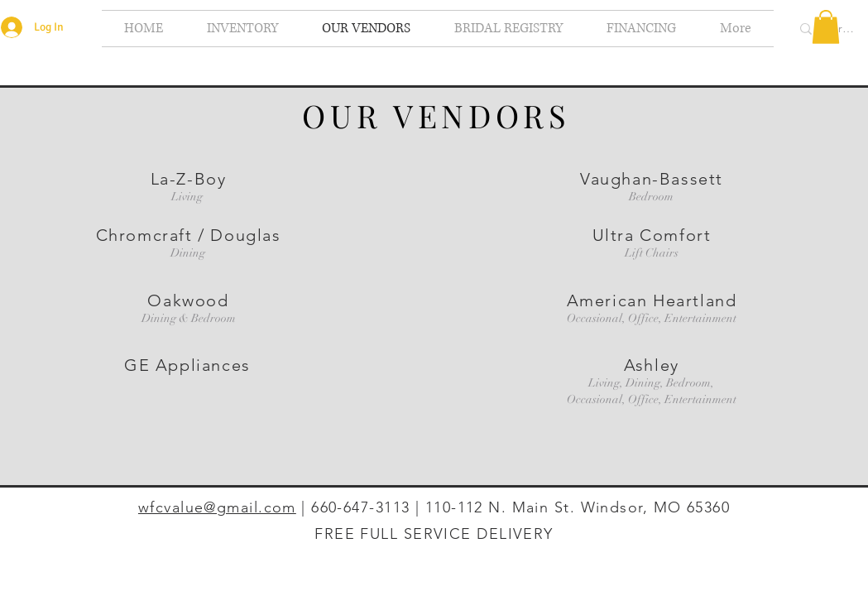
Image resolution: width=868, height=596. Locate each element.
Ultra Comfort (652, 235)
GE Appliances (187, 365)
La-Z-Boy (189, 179)
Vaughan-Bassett (652, 179)
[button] (826, 27)
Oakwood (188, 300)
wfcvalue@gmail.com (217, 507)
